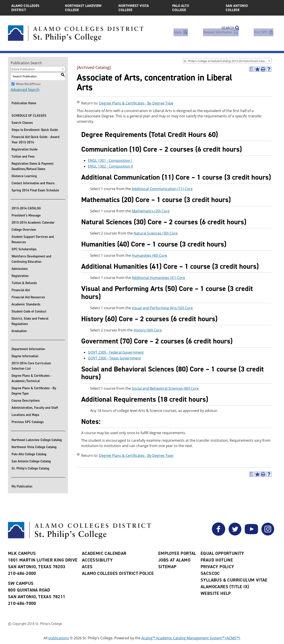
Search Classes (22, 123)
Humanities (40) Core (149, 255)
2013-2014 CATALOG (26, 208)
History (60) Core (148, 330)
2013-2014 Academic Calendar (33, 223)
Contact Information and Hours (33, 183)
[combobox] (227, 61)
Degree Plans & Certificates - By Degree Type (34, 391)
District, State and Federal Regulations (30, 321)
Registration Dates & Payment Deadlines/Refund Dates (33, 166)
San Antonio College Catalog (31, 461)
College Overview (24, 230)
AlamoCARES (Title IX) (225, 587)
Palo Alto (196, 8)
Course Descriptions (26, 401)
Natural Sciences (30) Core (156, 233)
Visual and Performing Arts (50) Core (162, 308)
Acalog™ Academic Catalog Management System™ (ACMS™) (191, 638)
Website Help (216, 593)
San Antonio (249, 8)
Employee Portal (177, 553)
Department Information (28, 349)
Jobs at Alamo (174, 560)
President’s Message (26, 215)
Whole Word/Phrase (28, 84)
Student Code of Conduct (29, 311)
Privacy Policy (217, 567)
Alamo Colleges (35, 8)
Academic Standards (26, 304)
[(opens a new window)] (252, 69)
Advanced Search (25, 90)
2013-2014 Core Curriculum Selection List (31, 366)
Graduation (19, 331)
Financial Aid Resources (28, 297)
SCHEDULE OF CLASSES (29, 116)
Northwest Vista (142, 8)
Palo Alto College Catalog (29, 454)
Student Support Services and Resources (33, 239)
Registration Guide (25, 149)
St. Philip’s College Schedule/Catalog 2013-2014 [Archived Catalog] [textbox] (227, 61)
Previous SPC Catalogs (28, 422)
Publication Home (24, 103)
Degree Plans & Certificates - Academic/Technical (32, 378)
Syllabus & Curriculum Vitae (234, 580)
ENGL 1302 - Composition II (110, 167)
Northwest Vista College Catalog (34, 447)
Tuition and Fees (23, 156)
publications (59, 638)
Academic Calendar (104, 553)
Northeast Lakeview (89, 8)
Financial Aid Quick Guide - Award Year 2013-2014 (35, 140)
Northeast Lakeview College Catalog (37, 440)
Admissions (20, 269)
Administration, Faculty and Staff (35, 408)
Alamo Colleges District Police (118, 573)
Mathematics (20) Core (151, 211)
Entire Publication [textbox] (23, 69)
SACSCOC (210, 573)
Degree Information (25, 356)
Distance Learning (24, 176)
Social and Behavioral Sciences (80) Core (165, 388)
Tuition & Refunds (24, 283)
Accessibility (97, 560)
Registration (20, 276)
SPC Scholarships (24, 249)
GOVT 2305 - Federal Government (116, 352)
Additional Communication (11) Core (162, 189)
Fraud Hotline (217, 560)
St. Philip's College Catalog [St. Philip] (30, 468)
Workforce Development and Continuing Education (31, 259)
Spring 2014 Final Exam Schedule (35, 190)
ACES (87, 567)
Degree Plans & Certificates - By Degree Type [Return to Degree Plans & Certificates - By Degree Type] (136, 103)
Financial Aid (21, 290)
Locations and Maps (25, 415)
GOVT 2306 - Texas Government (114, 358)
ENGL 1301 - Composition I (110, 161)
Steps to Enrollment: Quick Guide (35, 130)
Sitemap (167, 567)
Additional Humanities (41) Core (158, 278)
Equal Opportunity (222, 553)
